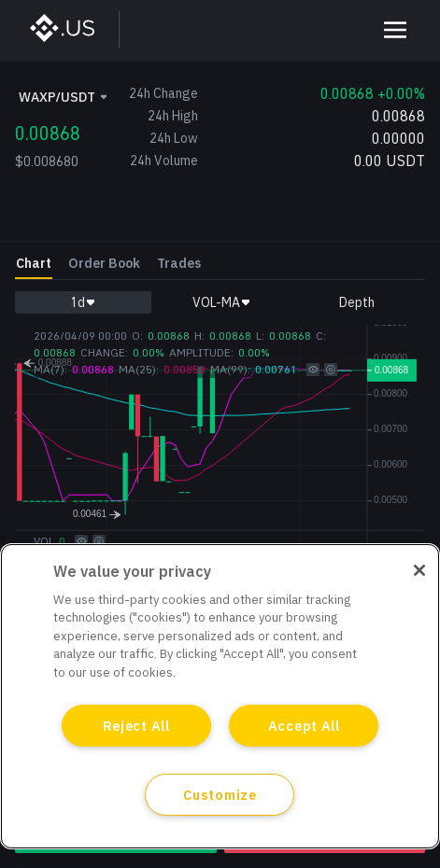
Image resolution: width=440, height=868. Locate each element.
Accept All (304, 726)
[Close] (419, 570)
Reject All (136, 726)
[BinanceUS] (71, 30)
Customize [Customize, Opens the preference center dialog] (220, 795)
